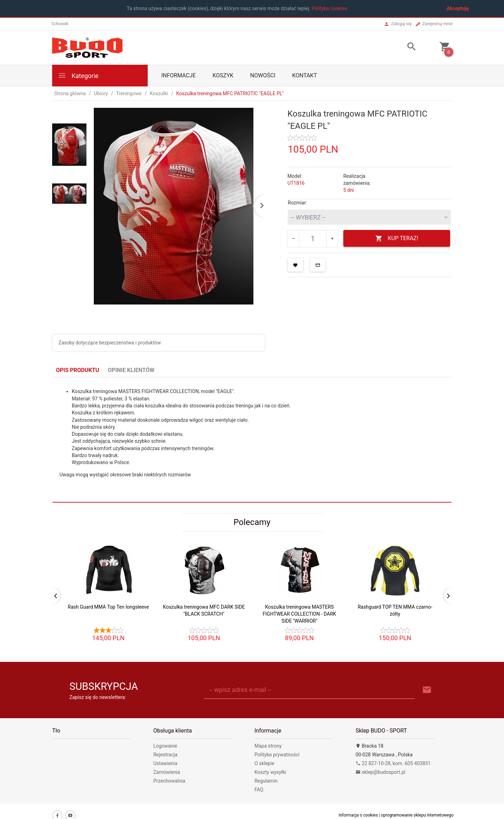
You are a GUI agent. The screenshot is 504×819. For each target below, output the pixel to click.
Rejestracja (165, 755)
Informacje (178, 75)
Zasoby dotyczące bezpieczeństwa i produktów (110, 343)
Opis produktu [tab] (78, 370)
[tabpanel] (252, 440)
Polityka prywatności (277, 755)
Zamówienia (167, 772)
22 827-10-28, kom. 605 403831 (393, 763)
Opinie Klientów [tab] (131, 370)
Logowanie (165, 746)
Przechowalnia (169, 781)
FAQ (259, 790)
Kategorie (78, 75)
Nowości (263, 75)
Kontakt (305, 75)
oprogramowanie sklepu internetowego (417, 815)
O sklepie (264, 763)
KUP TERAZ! (397, 239)
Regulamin (266, 781)
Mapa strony (268, 746)
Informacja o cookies (358, 815)
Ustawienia (165, 763)
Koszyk (223, 75)
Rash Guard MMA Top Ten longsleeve (108, 607)
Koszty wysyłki (270, 772)
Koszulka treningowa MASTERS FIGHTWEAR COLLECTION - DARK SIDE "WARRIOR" (300, 614)
